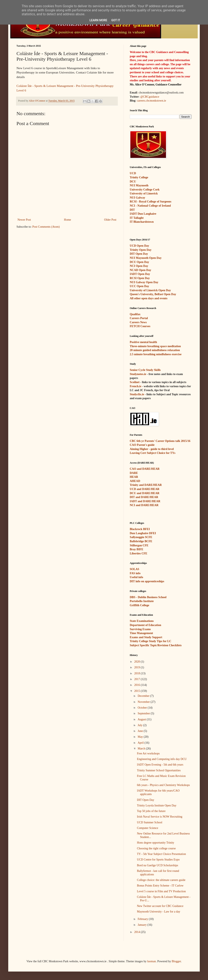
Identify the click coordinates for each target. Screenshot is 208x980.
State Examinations (142, 621)
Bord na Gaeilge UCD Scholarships (158, 865)
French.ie (136, 386)
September (144, 713)
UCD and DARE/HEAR (145, 489)
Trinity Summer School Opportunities (159, 770)
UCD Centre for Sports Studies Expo (158, 860)
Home (68, 220)
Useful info (136, 577)
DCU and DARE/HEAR (145, 493)
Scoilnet (135, 382)
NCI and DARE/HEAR (144, 505)
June (141, 731)
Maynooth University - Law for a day (159, 912)
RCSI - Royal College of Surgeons (151, 202)
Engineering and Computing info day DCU (162, 759)
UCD (133, 173)
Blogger (176, 961)
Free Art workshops (148, 753)
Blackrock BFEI (140, 529)
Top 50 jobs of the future (151, 811)
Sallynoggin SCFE (141, 537)
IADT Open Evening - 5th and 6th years (160, 765)
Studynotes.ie (138, 374)
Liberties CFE (138, 553)
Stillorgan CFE (139, 545)
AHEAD (135, 481)
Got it (116, 20)
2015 (138, 691)
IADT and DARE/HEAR (145, 501)
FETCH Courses (140, 326)
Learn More (98, 20)
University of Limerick (144, 194)
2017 (138, 679)
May (141, 737)
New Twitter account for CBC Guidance (160, 906)
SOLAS (134, 569)
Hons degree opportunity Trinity (156, 843)
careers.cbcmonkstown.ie (152, 101)
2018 (138, 673)
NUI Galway (137, 198)
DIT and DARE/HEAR (144, 497)
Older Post (110, 220)
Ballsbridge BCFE (141, 541)
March (142, 749)
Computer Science (148, 828)
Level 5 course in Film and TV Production (161, 891)
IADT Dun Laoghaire (143, 214)
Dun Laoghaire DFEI (143, 533)
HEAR (134, 477)
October (143, 708)
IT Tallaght (137, 218)
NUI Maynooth (139, 185)
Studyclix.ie (137, 394)
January (142, 925)
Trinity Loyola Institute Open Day (157, 805)
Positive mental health (143, 342)
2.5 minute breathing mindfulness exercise (156, 354)
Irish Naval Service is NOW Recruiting (160, 817)
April (141, 743)
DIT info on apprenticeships (147, 581)
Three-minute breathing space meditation (155, 346)
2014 (138, 932)
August (142, 719)
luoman (152, 961)
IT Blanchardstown (142, 222)
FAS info (135, 573)
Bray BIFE (137, 549)
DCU (133, 182)
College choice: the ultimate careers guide (161, 880)
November (144, 702)
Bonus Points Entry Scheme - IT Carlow (160, 886)
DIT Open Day (146, 800)
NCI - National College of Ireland (150, 206)
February (143, 919)
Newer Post (24, 220)
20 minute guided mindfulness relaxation (155, 350)
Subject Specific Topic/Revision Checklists (156, 645)
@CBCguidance (150, 97)
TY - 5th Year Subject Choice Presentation (161, 854)
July (140, 725)
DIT (132, 210)
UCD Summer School (150, 822)
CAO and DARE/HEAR (145, 469)
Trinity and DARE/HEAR (146, 485)
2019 (138, 667)
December (144, 696)
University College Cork (145, 190)
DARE (134, 473)
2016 (138, 685)
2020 (138, 662)
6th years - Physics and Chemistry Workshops (163, 785)
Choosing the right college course (156, 848)
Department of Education (145, 625)
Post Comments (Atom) (46, 227)
